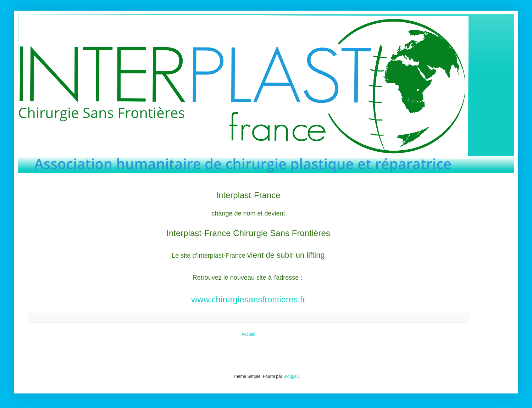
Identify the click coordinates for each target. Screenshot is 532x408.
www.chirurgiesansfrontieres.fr (248, 299)
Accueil (248, 334)
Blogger (291, 376)
